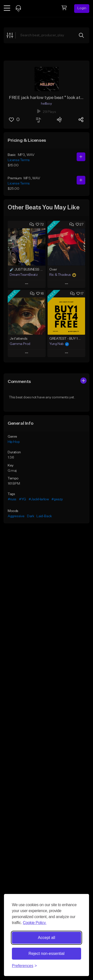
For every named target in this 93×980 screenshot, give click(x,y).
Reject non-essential (46, 954)
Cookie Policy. (35, 923)
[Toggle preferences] (24, 966)
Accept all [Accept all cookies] (46, 938)
